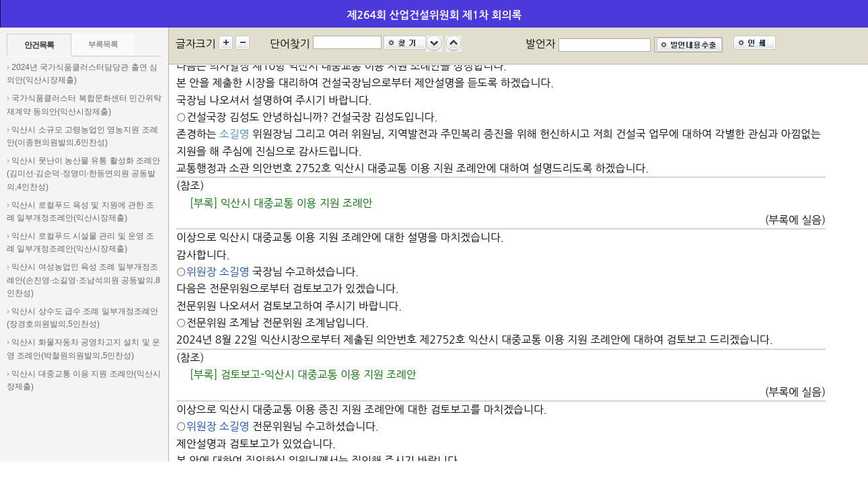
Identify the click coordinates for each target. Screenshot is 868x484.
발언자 (541, 44)
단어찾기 (290, 44)
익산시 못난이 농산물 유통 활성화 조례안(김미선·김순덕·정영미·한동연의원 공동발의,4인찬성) (83, 173)
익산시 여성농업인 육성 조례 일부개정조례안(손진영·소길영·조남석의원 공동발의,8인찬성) (83, 280)
